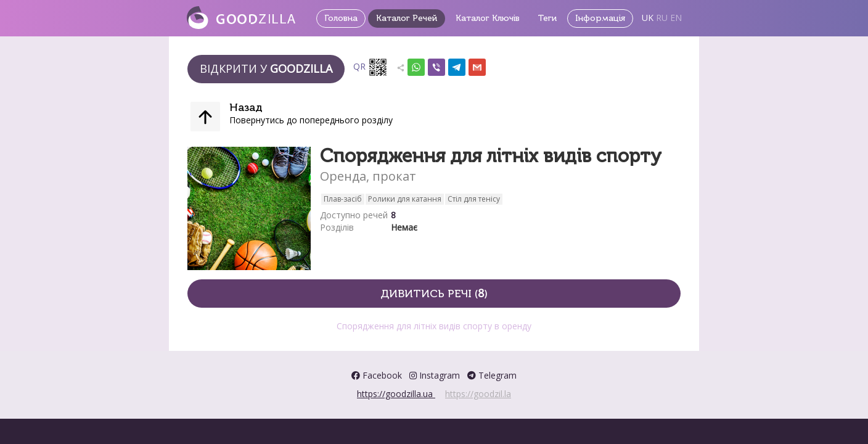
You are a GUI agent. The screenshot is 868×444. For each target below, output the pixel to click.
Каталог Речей (407, 18)
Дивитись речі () (434, 293)
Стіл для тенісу (474, 199)
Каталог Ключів (488, 18)
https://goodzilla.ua (396, 394)
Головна (341, 18)
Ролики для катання (405, 199)
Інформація (600, 18)
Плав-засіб (343, 199)
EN (676, 18)
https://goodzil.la (478, 394)
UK (648, 18)
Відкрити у (266, 68)
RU (662, 18)
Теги (547, 18)
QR (371, 67)
